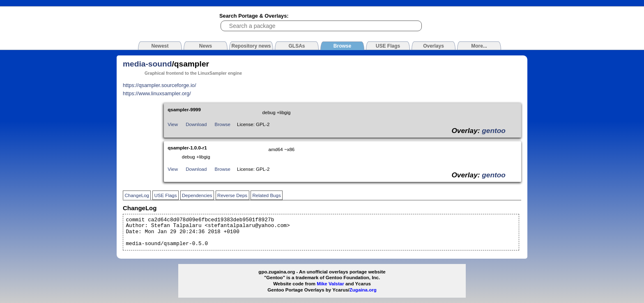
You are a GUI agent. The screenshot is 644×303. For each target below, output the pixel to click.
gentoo (494, 131)
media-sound (147, 64)
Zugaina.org (363, 290)
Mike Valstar (330, 284)
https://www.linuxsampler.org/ (157, 93)
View (173, 124)
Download (196, 124)
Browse (223, 124)
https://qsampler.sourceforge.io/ (160, 85)
